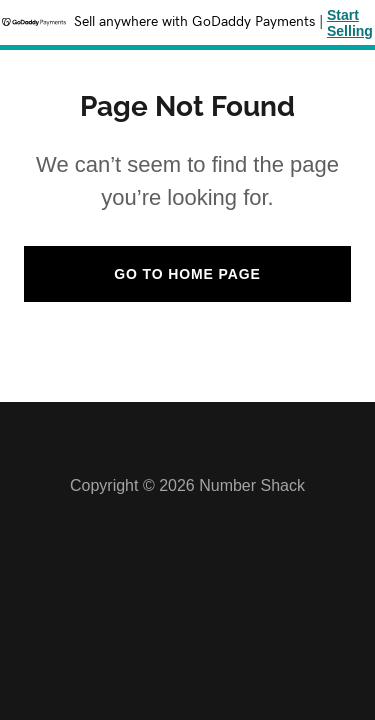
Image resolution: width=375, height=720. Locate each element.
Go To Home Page (187, 274)
